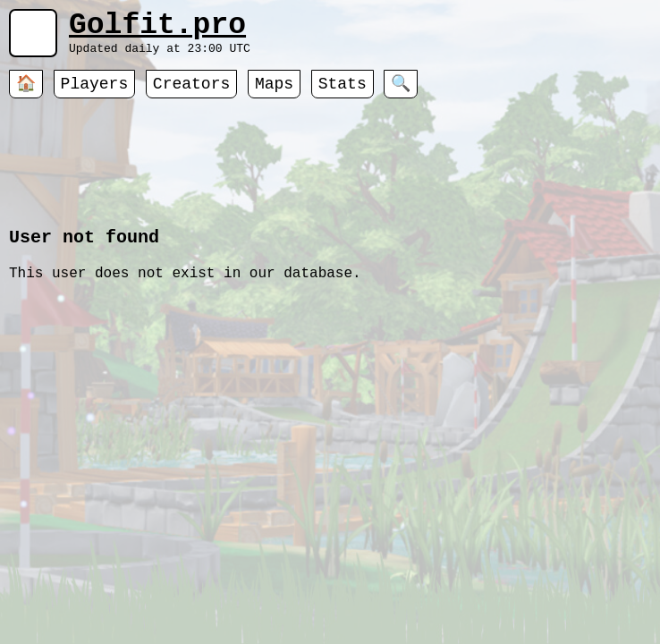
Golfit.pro (157, 29)
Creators (191, 94)
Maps (274, 94)
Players (95, 94)
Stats (343, 94)
